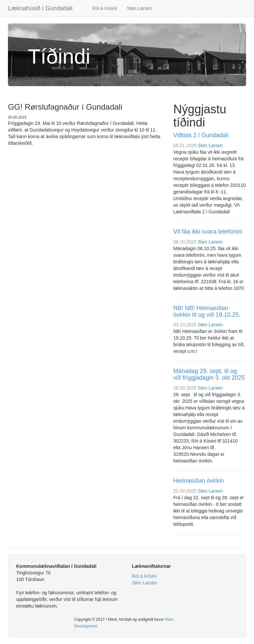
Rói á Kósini (105, 8)
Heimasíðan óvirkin (199, 481)
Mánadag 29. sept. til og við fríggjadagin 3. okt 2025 (209, 374)
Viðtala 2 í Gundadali (201, 135)
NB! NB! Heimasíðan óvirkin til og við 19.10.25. (207, 311)
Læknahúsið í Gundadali (40, 8)
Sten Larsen (140, 8)
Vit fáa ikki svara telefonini (208, 232)
